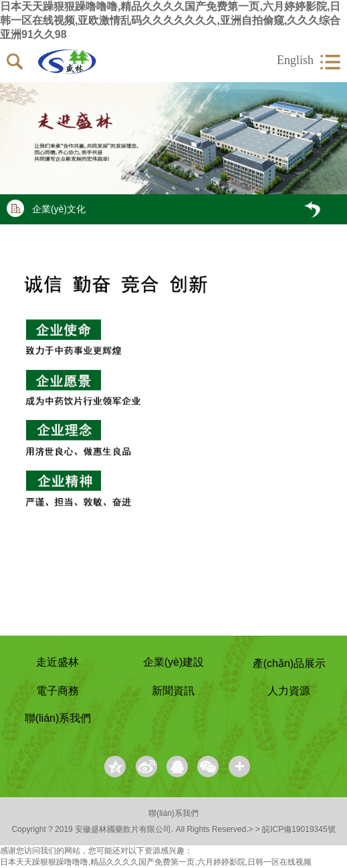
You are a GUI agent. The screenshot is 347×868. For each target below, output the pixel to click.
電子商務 (57, 691)
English (295, 60)
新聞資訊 (173, 691)
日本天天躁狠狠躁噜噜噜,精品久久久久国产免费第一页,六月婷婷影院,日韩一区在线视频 (156, 862)
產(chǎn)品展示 (289, 663)
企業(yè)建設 (174, 662)
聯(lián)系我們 (58, 718)
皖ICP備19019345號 (299, 829)
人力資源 (289, 691)
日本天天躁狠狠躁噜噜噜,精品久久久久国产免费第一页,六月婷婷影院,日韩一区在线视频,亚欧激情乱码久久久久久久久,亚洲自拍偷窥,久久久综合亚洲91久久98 (170, 20)
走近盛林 (57, 662)
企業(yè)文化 (46, 208)
